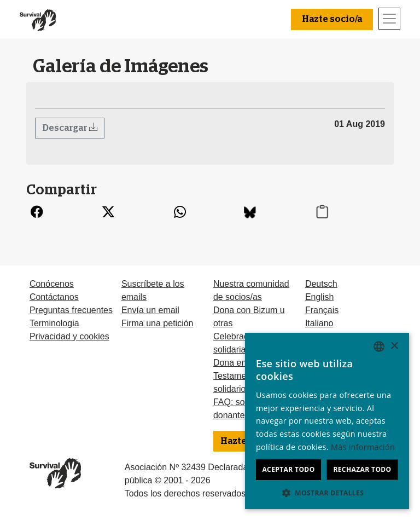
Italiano (319, 323)
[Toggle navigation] (389, 19)
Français (322, 310)
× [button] (394, 346)
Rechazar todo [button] (362, 469)
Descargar (66, 128)
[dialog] (327, 421)
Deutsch (321, 284)
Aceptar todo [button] (288, 469)
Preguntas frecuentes (71, 310)
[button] (327, 493)
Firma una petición (157, 323)
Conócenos (52, 284)
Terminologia (54, 323)
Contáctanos (54, 297)
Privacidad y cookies (69, 336)
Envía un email (150, 310)
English (319, 297)
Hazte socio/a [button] (332, 19)
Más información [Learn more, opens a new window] (363, 447)
